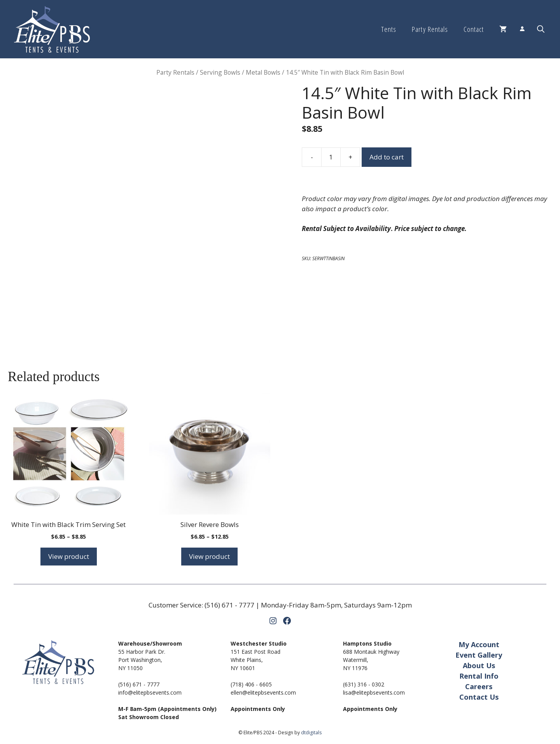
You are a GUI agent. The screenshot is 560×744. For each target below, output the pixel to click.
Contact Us (479, 697)
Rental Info (479, 676)
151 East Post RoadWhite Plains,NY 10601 (255, 660)
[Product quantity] (331, 157)
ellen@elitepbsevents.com (263, 692)
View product (69, 556)
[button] (541, 29)
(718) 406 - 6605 (251, 684)
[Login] (522, 29)
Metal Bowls (263, 72)
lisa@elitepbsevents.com (374, 692)
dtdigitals (311, 733)
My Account (479, 644)
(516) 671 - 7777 (229, 605)
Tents (389, 29)
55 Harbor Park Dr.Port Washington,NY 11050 (142, 660)
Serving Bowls (220, 72)
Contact (474, 29)
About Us (479, 665)
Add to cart (387, 157)
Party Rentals (430, 29)
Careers (479, 686)
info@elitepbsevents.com (150, 692)
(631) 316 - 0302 (364, 684)
